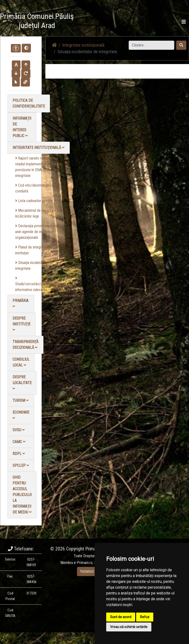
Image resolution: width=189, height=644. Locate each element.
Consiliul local (21, 362)
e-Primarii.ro (83, 563)
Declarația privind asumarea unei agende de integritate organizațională (37, 232)
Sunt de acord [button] (121, 617)
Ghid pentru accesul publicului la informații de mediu (22, 495)
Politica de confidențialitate (29, 103)
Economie (21, 415)
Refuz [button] (145, 617)
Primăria (21, 303)
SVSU (19, 430)
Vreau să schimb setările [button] (129, 627)
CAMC (19, 442)
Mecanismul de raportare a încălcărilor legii (37, 213)
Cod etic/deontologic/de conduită (35, 188)
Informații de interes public (22, 127)
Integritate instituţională (38, 148)
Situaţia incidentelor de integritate (34, 266)
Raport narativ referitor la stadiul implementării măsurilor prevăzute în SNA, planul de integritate (38, 167)
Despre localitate (22, 383)
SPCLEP (21, 465)
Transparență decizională (25, 345)
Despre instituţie (21, 324)
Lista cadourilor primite (34, 201)
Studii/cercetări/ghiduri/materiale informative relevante (41, 284)
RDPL (19, 454)
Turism (21, 400)
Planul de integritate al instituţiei (33, 250)
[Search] (151, 45)
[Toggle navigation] (184, 22)
